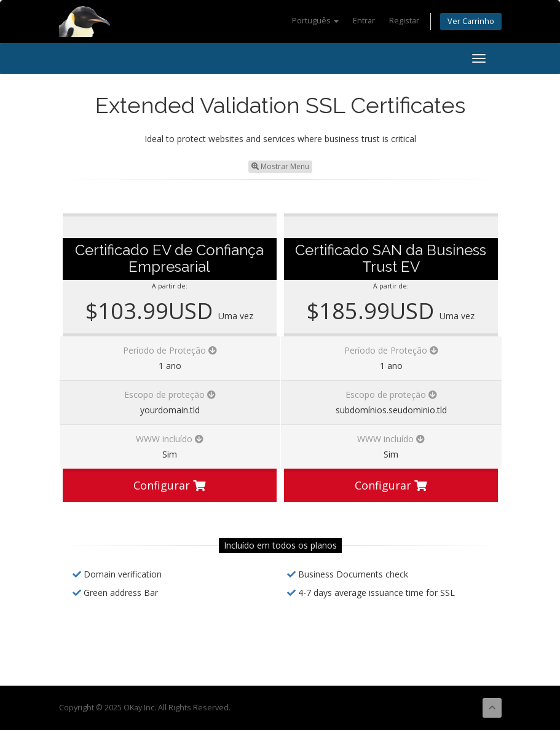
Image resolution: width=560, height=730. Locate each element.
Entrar (364, 21)
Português (315, 21)
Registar (404, 21)
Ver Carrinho (471, 21)
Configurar (169, 485)
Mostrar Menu (280, 166)
